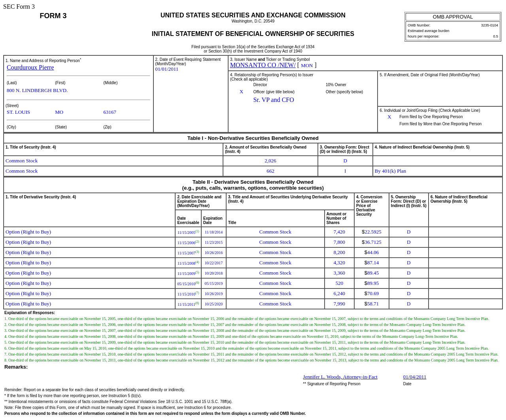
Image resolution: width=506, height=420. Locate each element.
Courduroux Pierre (30, 67)
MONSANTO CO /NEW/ (263, 65)
